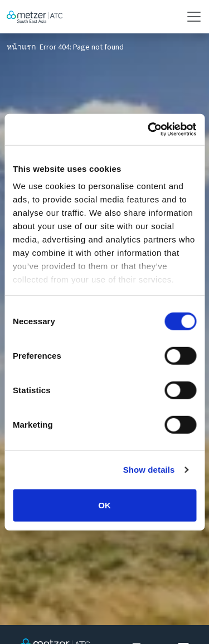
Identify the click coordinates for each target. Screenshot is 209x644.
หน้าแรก (21, 47)
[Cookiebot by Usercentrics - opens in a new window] (149, 130)
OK (104, 505)
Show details (149, 470)
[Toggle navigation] (191, 17)
